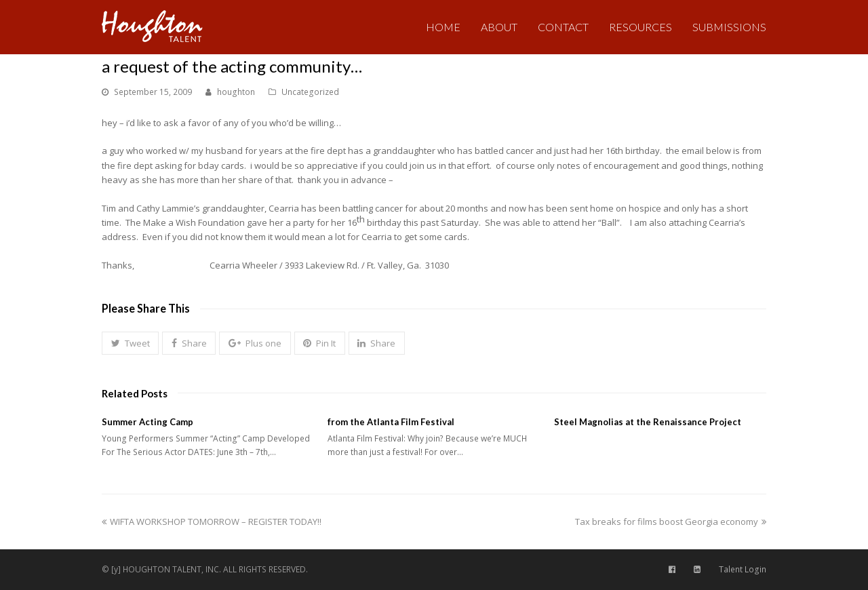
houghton (236, 92)
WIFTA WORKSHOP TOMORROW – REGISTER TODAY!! (212, 522)
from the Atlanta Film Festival (391, 422)
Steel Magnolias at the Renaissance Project (648, 422)
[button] (130, 343)
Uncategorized (310, 92)
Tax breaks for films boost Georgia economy (671, 522)
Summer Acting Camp (147, 422)
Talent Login (743, 569)
